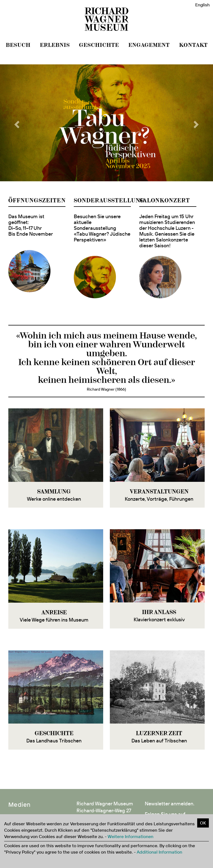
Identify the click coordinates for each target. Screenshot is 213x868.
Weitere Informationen (130, 836)
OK (203, 823)
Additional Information (159, 852)
